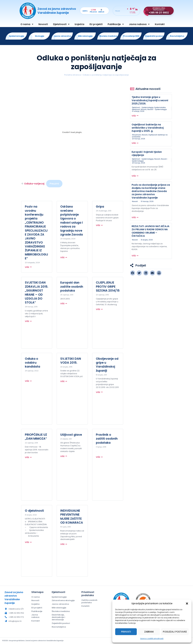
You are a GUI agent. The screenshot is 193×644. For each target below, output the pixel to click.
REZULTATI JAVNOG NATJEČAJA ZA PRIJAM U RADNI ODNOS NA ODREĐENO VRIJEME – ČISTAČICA (150, 231)
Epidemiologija (59, 597)
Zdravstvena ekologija (63, 600)
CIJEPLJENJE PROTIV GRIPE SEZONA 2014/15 (108, 286)
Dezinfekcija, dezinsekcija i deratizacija (58, 617)
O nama (27, 24)
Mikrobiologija (59, 608)
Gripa (100, 207)
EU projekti (96, 24)
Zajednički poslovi (61, 623)
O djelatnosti (34, 511)
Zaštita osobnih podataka (89, 601)
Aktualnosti (136, 135)
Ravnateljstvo (59, 627)
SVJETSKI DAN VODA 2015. (71, 361)
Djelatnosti (61, 24)
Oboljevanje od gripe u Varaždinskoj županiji (107, 365)
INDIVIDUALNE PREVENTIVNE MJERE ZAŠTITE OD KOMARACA (72, 517)
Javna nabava (139, 24)
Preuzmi (54, 184)
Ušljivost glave (71, 435)
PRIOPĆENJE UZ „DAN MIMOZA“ (36, 437)
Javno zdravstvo (60, 604)
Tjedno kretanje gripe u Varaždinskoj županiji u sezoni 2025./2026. (150, 100)
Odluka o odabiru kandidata (32, 363)
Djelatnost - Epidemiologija (143, 107)
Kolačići (85, 606)
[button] (187, 604)
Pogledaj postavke (175, 632)
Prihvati (126, 632)
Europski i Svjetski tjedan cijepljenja (147, 153)
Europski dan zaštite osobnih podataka (72, 286)
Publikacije (116, 24)
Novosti (43, 24)
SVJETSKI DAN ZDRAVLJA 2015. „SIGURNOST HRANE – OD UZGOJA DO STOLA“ (37, 292)
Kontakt (160, 24)
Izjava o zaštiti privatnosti (152, 638)
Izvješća (79, 24)
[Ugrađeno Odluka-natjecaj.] (72, 132)
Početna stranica (73, 75)
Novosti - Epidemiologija (157, 109)
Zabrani (149, 632)
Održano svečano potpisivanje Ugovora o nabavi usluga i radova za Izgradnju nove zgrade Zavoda (72, 220)
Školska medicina (61, 611)
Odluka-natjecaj (34, 184)
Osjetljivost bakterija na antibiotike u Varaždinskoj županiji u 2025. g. (148, 128)
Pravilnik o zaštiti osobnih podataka (107, 439)
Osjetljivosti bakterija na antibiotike (150, 136)
